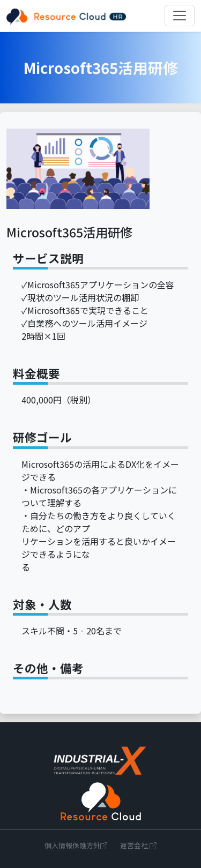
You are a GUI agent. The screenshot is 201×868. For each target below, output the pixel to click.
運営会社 (138, 845)
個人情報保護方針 (76, 845)
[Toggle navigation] (180, 16)
